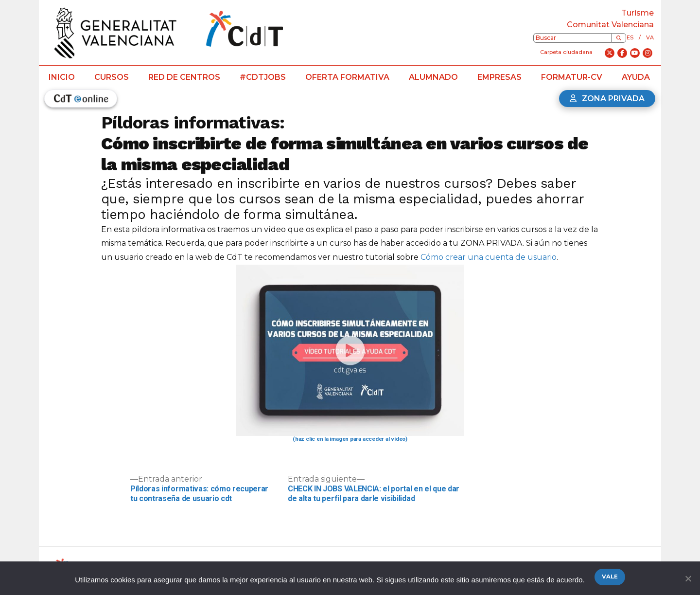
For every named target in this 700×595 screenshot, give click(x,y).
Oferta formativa (347, 77)
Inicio (62, 77)
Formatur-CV (572, 77)
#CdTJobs (263, 77)
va (650, 37)
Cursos (112, 77)
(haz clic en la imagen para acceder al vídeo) (350, 439)
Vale (610, 577)
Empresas (499, 77)
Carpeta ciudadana (566, 52)
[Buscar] (619, 38)
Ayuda (636, 77)
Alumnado (433, 77)
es (630, 37)
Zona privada (607, 99)
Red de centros (184, 77)
